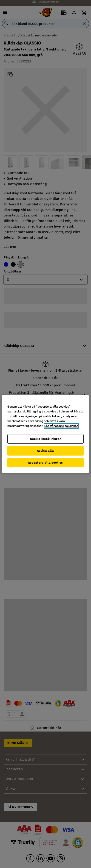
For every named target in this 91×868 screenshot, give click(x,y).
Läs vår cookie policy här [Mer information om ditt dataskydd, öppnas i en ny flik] (61, 426)
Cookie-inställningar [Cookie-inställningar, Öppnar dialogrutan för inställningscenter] (46, 439)
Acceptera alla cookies (45, 463)
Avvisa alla (45, 451)
